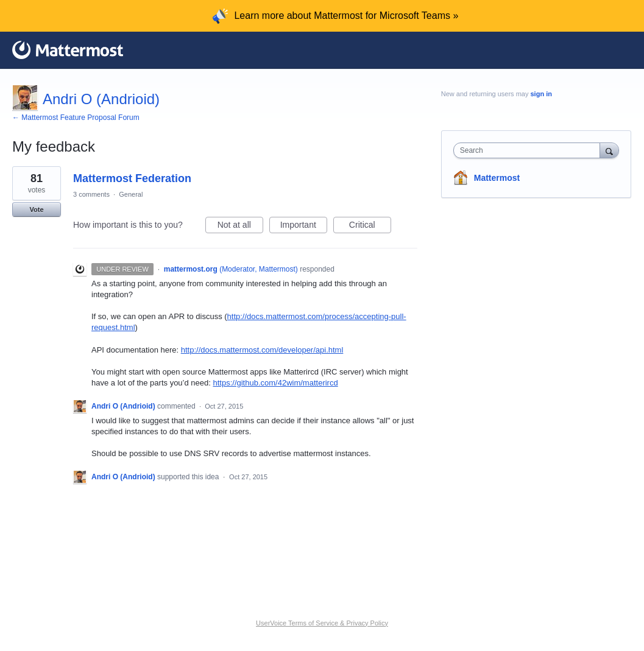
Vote (36, 209)
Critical (370, 227)
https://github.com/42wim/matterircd (275, 383)
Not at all (240, 227)
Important (304, 227)
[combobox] (530, 150)
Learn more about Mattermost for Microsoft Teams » (346, 16)
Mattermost (497, 178)
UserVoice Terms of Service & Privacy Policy (322, 623)
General (131, 194)
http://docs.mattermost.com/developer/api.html (262, 350)
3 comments (91, 194)
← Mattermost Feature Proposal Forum (76, 118)
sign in (541, 94)
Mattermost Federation (132, 178)
